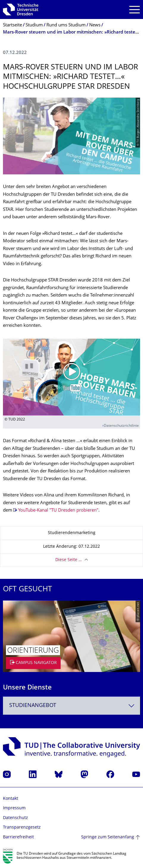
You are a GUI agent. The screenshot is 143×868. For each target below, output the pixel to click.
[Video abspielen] (71, 377)
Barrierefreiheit (18, 837)
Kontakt (11, 799)
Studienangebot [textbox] (33, 706)
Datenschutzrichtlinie (121, 426)
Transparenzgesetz (22, 828)
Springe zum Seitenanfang (108, 837)
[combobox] (71, 706)
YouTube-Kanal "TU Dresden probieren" (58, 511)
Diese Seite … (69, 560)
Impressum (14, 808)
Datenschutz (15, 818)
